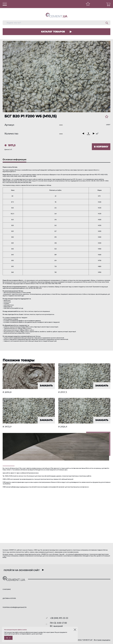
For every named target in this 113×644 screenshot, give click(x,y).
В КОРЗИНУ (101, 147)
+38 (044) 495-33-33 (59, 618)
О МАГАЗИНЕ (7, 589)
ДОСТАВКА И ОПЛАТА (9, 598)
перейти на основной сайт (24, 570)
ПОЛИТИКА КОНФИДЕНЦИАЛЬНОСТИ (15, 607)
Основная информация (14, 159)
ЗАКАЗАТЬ (46, 386)
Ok (7, 638)
